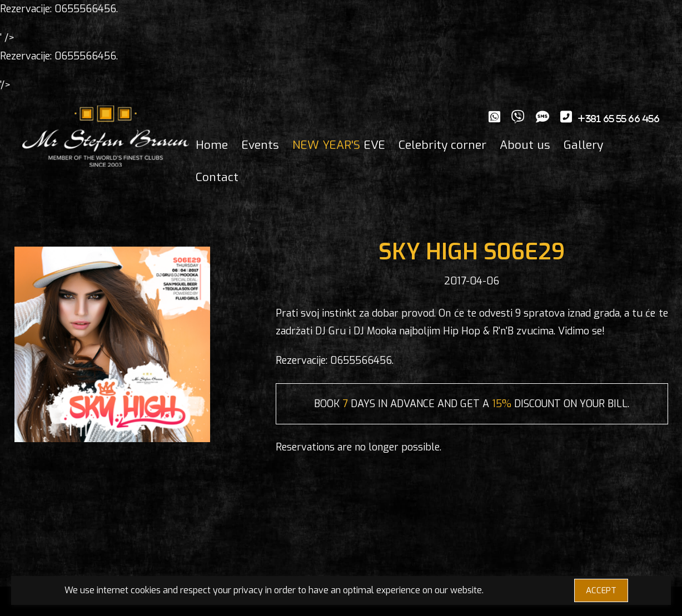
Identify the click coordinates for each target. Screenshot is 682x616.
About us (525, 145)
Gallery (583, 145)
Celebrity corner (442, 145)
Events (260, 145)
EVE (339, 145)
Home (212, 145)
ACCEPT (601, 590)
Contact (217, 177)
